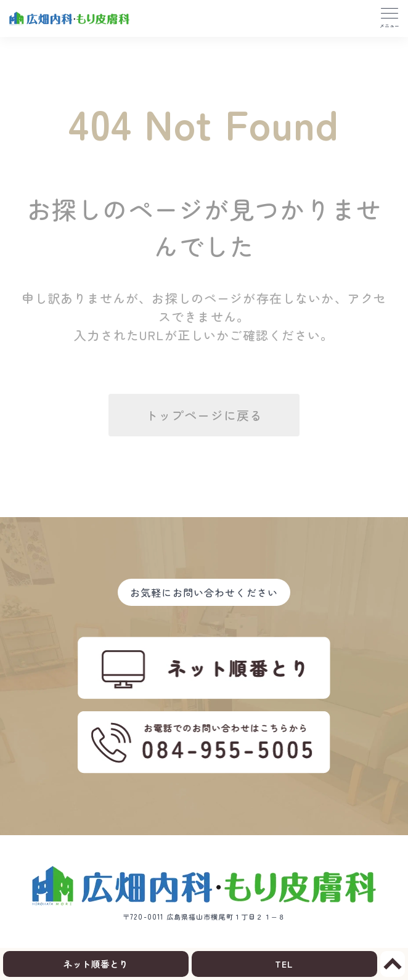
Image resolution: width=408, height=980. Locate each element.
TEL (284, 964)
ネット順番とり (96, 964)
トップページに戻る (204, 415)
